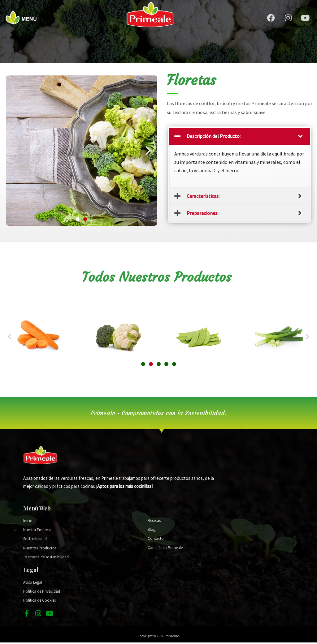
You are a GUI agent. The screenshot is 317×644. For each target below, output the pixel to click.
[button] (78, 219)
